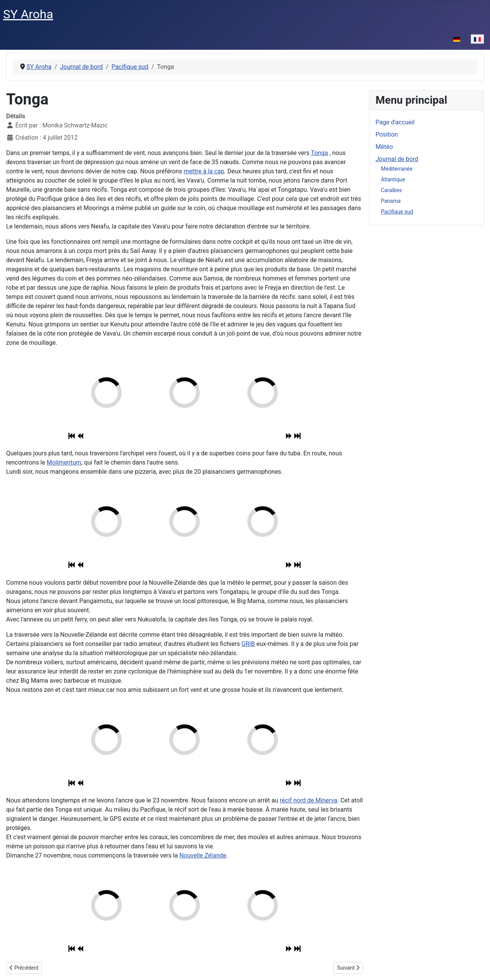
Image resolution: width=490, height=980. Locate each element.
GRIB (248, 644)
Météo (384, 147)
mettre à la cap (204, 171)
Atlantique (393, 179)
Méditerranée (397, 169)
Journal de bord (397, 159)
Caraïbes (391, 190)
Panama (391, 201)
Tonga (319, 153)
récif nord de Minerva (309, 800)
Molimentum (64, 462)
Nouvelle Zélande (203, 855)
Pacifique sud (397, 212)
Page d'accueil (395, 122)
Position (387, 135)
